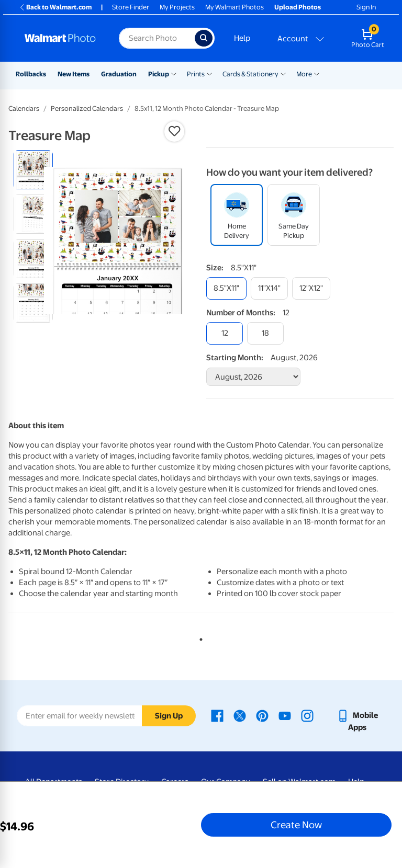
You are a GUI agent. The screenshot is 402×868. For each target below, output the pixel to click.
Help (242, 38)
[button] (174, 131)
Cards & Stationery (250, 74)
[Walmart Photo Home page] (60, 38)
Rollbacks (31, 74)
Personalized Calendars (87, 109)
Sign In (366, 7)
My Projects (177, 7)
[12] (225, 333)
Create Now (296, 825)
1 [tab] (199, 637)
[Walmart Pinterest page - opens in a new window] (262, 715)
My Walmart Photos (234, 7)
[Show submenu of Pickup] (174, 73)
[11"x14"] (269, 288)
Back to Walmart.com (55, 7)
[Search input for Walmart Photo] (157, 38)
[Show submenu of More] (317, 73)
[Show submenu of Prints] (209, 73)
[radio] (33, 170)
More (304, 74)
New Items (74, 74)
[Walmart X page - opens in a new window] (240, 715)
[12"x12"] (311, 288)
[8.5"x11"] (226, 288)
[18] (265, 333)
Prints (196, 74)
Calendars (24, 109)
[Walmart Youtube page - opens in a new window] (285, 715)
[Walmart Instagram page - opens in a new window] (307, 715)
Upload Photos (298, 7)
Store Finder (131, 7)
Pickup (159, 74)
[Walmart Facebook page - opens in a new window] (217, 715)
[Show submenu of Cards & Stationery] (283, 73)
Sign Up (169, 716)
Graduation (119, 74)
